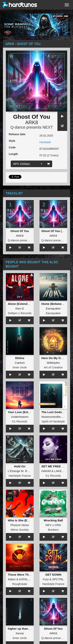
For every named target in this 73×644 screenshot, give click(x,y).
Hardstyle (45, 142)
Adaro (12, 579)
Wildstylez (53, 363)
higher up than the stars (24, 629)
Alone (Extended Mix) (23, 304)
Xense (20, 633)
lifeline (20, 358)
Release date (17, 134)
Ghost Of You (20, 231)
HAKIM (46, 471)
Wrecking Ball (53, 520)
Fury (46, 579)
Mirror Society (20, 530)
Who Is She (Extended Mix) (26, 520)
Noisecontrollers (52, 417)
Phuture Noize (20, 525)
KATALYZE (26, 579)
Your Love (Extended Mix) (26, 412)
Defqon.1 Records (20, 313)
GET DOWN (53, 575)
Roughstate (20, 584)
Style (12, 141)
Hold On (20, 466)
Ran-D (20, 308)
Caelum (20, 363)
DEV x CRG (53, 525)
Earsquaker (53, 308)
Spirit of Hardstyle (53, 421)
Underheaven (20, 417)
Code (12, 147)
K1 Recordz (20, 421)
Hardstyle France (20, 476)
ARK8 (32, 122)
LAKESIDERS (63, 471)
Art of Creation (53, 367)
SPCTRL (58, 579)
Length (13, 154)
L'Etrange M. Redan (21, 471)
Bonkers (53, 530)
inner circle (20, 367)
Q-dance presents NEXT (32, 127)
